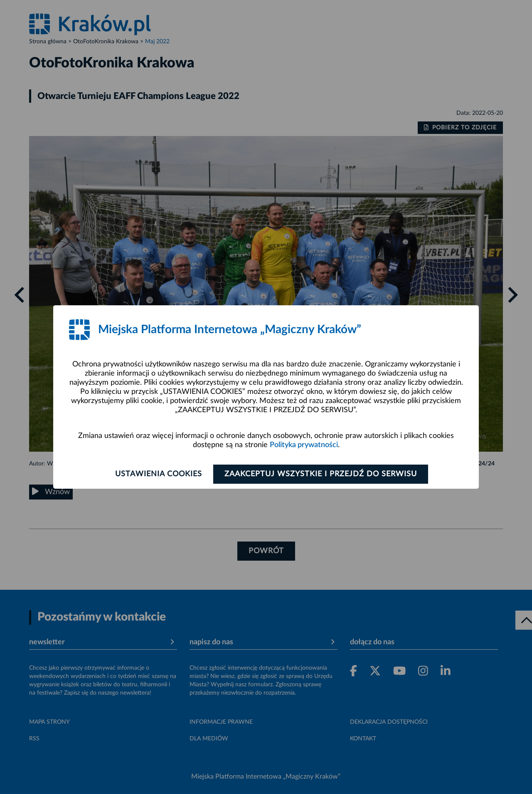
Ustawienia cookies (159, 474)
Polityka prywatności (304, 445)
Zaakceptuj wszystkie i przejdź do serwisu (321, 474)
